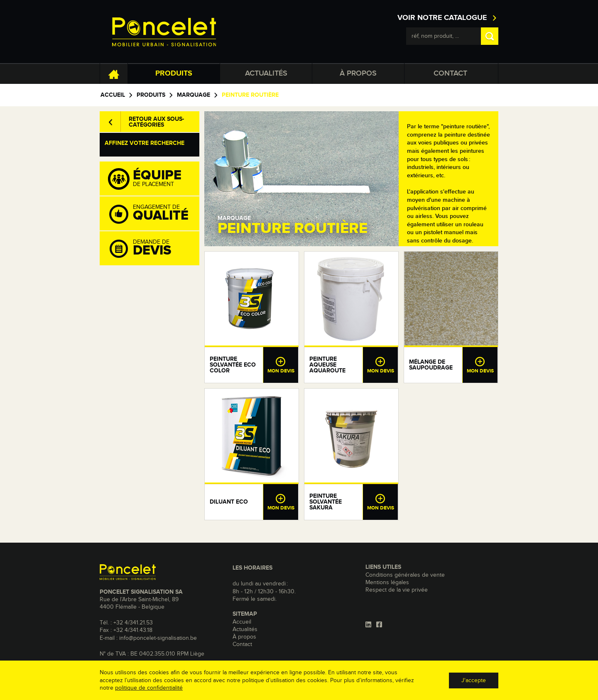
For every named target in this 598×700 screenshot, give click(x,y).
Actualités (266, 73)
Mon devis (281, 365)
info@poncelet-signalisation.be (158, 638)
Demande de (154, 249)
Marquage (194, 95)
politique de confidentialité (149, 688)
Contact (450, 73)
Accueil (113, 95)
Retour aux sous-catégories (156, 122)
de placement (154, 179)
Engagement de (154, 214)
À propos (358, 73)
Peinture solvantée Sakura (326, 502)
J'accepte (474, 680)
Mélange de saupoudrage (431, 365)
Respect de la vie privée (397, 590)
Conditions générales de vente (405, 575)
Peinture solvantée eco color (233, 365)
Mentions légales (387, 583)
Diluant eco (229, 502)
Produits (174, 73)
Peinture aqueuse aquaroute (327, 365)
